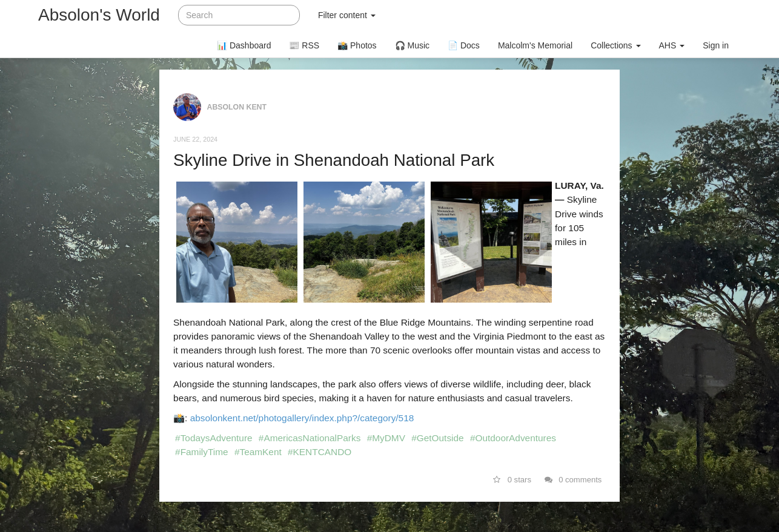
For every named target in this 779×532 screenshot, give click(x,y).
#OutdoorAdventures (513, 438)
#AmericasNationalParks (310, 438)
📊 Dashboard (244, 45)
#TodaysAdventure (214, 438)
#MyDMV (386, 438)
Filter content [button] (347, 15)
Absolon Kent (237, 107)
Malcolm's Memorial (535, 45)
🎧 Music (412, 45)
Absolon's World (99, 15)
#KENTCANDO (320, 452)
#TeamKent (258, 452)
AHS (672, 45)
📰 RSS (304, 45)
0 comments (573, 480)
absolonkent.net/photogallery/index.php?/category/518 (302, 418)
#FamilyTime (202, 452)
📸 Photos (357, 45)
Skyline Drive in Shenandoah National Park (334, 160)
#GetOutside (437, 438)
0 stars (512, 480)
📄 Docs (464, 45)
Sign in (716, 45)
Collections (615, 45)
